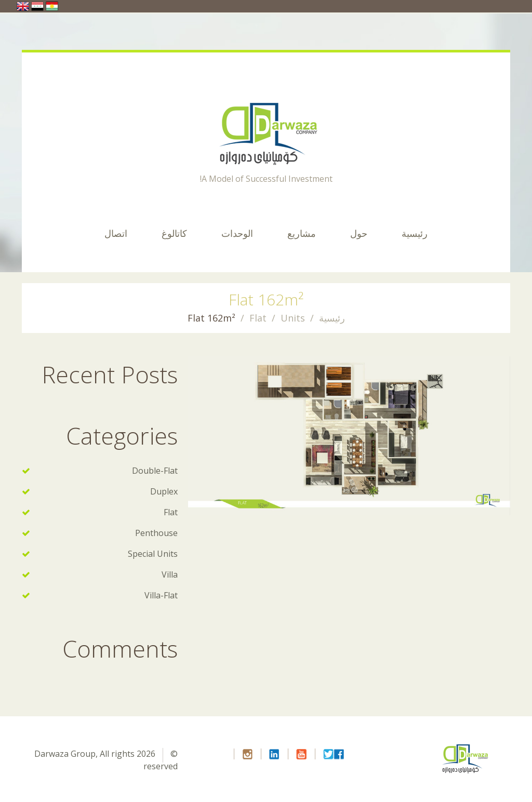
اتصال (116, 233)
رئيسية (415, 233)
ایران (52, 6)
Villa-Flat (161, 595)
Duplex (164, 491)
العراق (37, 6)
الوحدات (237, 233)
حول (359, 233)
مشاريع (302, 233)
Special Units (153, 554)
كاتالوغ (174, 233)
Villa (170, 574)
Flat (258, 318)
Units (293, 318)
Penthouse (156, 533)
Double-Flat (155, 471)
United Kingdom (23, 6)
